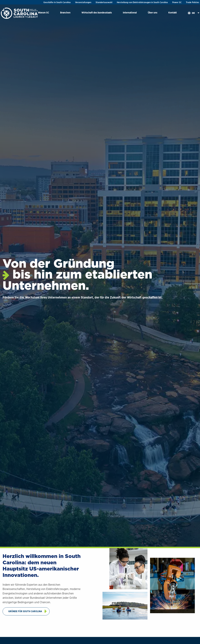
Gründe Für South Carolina (25, 611)
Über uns (153, 12)
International (130, 12)
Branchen (65, 12)
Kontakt (173, 12)
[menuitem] (43, 13)
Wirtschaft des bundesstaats (97, 12)
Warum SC (43, 12)
